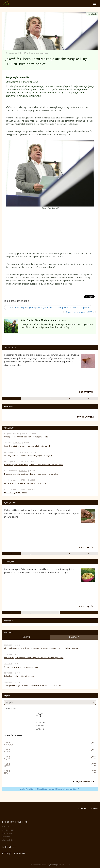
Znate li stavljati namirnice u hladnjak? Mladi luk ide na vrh (27, 446)
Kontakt (94, 808)
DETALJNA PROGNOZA (83, 781)
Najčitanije (74, 637)
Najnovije (26, 637)
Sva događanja (86, 417)
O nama (82, 808)
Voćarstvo (6, 827)
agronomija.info (55, 865)
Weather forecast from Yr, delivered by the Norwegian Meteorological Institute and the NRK (50, 789)
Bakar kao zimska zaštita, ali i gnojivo (19, 676)
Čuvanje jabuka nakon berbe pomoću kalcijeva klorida (26, 437)
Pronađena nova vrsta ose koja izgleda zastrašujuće (25, 483)
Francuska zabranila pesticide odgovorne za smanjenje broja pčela (31, 474)
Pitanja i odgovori (14, 853)
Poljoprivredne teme (15, 822)
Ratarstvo (6, 837)
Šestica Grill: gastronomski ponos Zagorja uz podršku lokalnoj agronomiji (34, 658)
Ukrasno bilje (7, 840)
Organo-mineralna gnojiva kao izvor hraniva (22, 667)
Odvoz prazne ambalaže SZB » (80, 312)
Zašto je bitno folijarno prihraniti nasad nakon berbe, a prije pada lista (33, 685)
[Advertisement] (28, 232)
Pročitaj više (86, 392)
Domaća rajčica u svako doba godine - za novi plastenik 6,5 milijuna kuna (33, 465)
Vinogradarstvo (8, 830)
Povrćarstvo (7, 833)
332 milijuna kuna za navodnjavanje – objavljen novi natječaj (28, 455)
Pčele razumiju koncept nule (15, 493)
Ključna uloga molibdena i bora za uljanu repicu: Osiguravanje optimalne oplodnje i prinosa (41, 648)
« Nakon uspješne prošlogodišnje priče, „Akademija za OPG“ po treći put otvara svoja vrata (48, 307)
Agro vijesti (9, 847)
